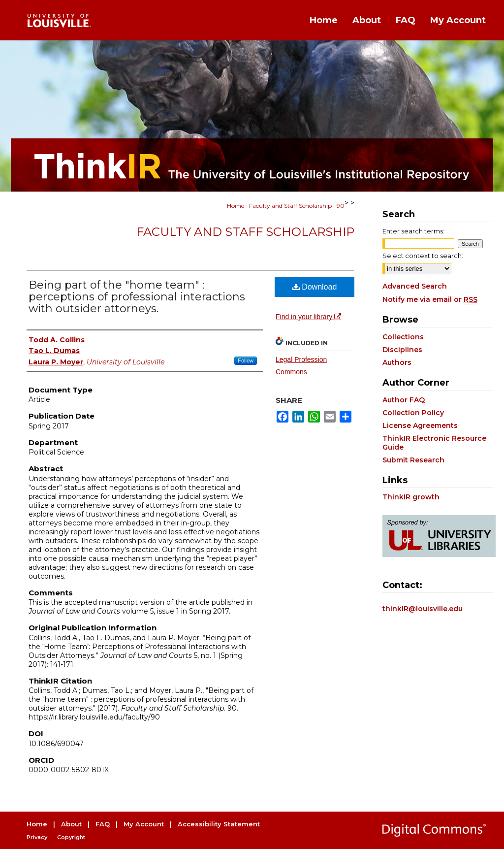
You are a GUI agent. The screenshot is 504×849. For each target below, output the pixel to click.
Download (315, 287)
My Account (144, 824)
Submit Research (413, 460)
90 (341, 206)
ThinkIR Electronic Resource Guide (434, 443)
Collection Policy (413, 413)
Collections (403, 337)
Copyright (71, 837)
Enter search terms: (413, 231)
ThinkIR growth (411, 497)
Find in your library (308, 317)
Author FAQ (404, 400)
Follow (246, 360)
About (71, 824)
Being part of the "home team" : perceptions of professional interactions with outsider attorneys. (137, 297)
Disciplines (402, 350)
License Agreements (420, 425)
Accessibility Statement (219, 824)
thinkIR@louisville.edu (423, 609)
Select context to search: (423, 256)
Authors (397, 362)
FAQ (103, 824)
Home (236, 206)
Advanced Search (415, 286)
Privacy (37, 837)
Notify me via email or (430, 299)
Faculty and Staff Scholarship (290, 206)
